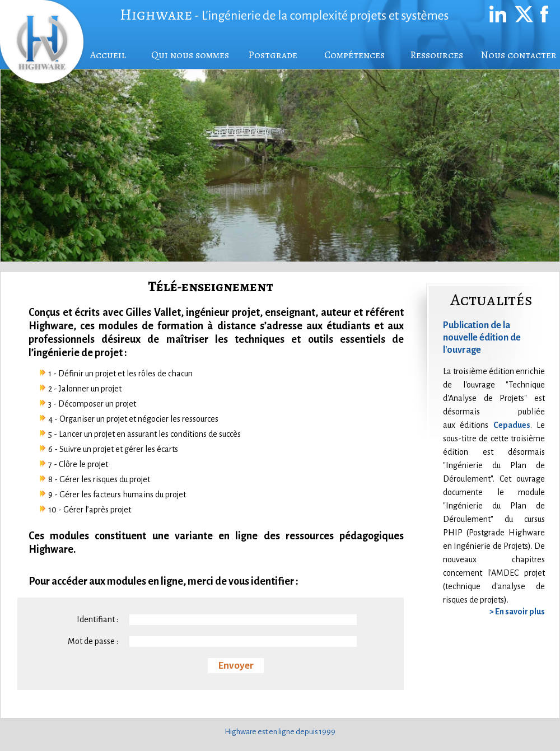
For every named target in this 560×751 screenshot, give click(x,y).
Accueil (108, 55)
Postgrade (273, 55)
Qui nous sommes (190, 55)
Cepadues (512, 425)
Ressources (437, 55)
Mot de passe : (93, 641)
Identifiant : (97, 619)
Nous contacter (519, 55)
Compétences (354, 55)
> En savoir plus (517, 612)
